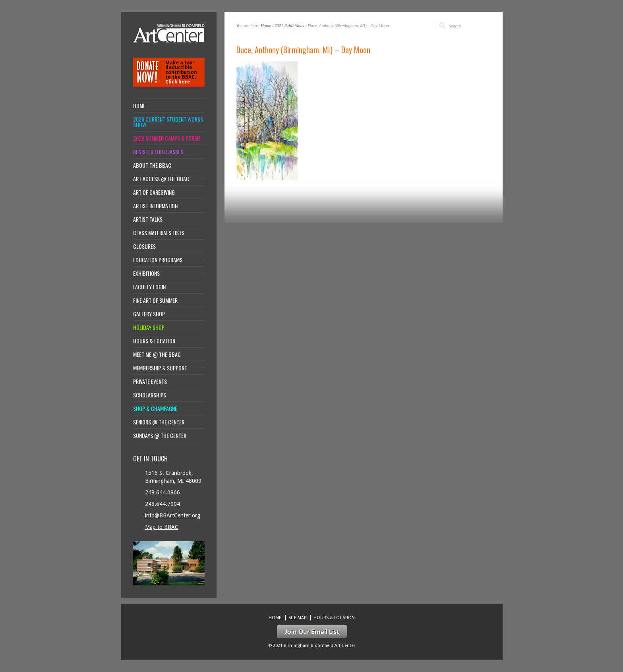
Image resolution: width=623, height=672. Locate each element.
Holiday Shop (149, 327)
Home (266, 25)
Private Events (150, 382)
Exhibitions (146, 273)
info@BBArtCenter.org (173, 515)
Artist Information (155, 206)
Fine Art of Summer (155, 300)
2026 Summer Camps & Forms (167, 138)
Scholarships (150, 395)
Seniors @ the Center (159, 422)
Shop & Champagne (155, 409)
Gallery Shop (149, 314)
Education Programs (158, 260)
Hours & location (154, 341)
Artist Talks (148, 219)
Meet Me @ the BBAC (157, 354)
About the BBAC (152, 165)
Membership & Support (160, 368)
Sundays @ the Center (160, 436)
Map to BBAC (162, 527)
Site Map (297, 618)
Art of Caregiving (154, 192)
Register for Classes (158, 152)
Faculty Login (149, 287)
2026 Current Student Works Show (168, 122)
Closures (144, 246)
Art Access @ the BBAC (161, 179)
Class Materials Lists (159, 233)
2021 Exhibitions (289, 25)
